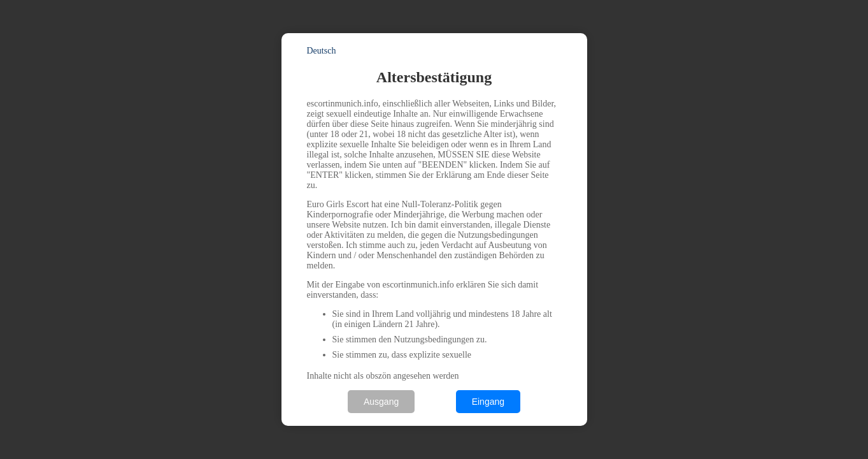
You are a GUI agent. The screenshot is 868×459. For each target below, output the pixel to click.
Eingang (488, 402)
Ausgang (381, 402)
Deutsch (322, 51)
